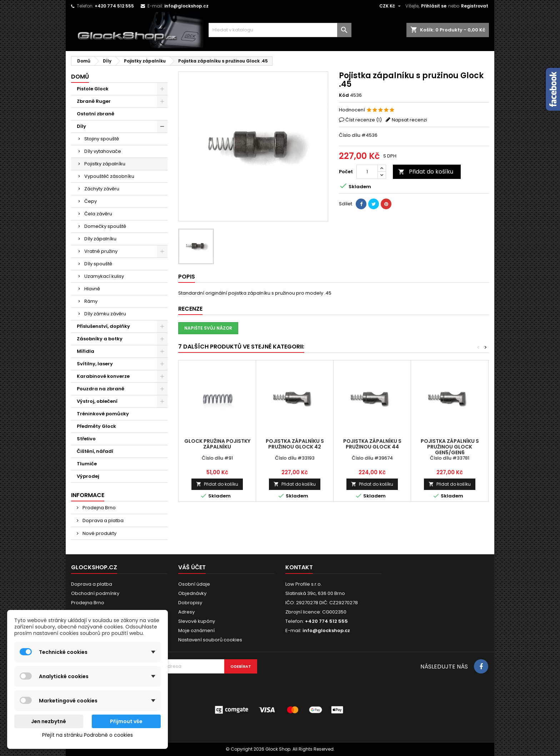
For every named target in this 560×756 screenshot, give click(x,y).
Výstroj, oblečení (97, 401)
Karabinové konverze (103, 376)
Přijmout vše (126, 721)
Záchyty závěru (102, 189)
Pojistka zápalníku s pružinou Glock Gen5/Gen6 (450, 447)
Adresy (186, 612)
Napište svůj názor (208, 328)
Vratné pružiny (101, 251)
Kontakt (299, 567)
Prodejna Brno (99, 508)
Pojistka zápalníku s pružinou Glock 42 (295, 444)
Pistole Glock (93, 89)
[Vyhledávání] (280, 30)
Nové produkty (99, 533)
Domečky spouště (105, 226)
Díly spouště (98, 264)
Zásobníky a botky (100, 339)
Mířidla (86, 351)
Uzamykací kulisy (104, 276)
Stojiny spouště (102, 139)
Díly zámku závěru (105, 314)
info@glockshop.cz (186, 6)
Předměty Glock (96, 426)
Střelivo (86, 439)
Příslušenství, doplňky (103, 326)
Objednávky (192, 593)
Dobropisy (190, 603)
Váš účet (192, 567)
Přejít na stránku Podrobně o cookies (87, 735)
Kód (344, 95)
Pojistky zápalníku (105, 164)
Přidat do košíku (426, 172)
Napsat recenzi (409, 120)
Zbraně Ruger (94, 101)
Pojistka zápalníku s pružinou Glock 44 (372, 444)
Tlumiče (87, 464)
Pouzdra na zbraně (101, 389)
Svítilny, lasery (95, 364)
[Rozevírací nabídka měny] (391, 6)
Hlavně (92, 289)
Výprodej (88, 476)
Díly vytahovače (103, 151)
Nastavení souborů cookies (210, 640)
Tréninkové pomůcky (103, 414)
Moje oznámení (196, 630)
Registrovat (475, 6)
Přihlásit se (434, 6)
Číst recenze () (364, 120)
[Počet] (367, 172)
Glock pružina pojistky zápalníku (217, 444)
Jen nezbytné (49, 721)
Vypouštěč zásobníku (109, 176)
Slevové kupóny (197, 621)
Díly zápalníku (100, 239)
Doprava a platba (102, 520)
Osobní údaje (194, 584)
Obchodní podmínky (95, 593)
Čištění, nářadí (95, 451)
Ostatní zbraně (96, 114)
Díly (81, 126)
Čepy (91, 201)
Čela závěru (98, 214)
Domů (80, 77)
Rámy (91, 301)
